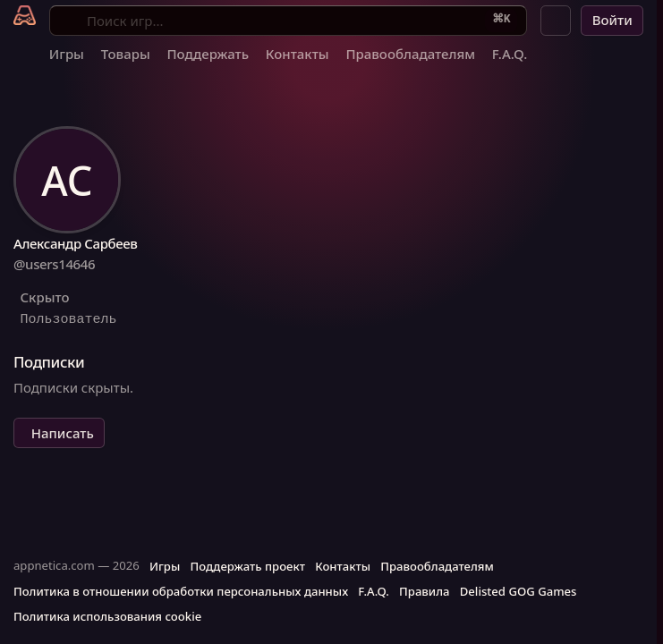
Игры (67, 54)
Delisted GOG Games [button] (518, 591)
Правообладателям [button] (437, 566)
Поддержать (208, 54)
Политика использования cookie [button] (107, 616)
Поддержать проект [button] (247, 566)
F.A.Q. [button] (374, 591)
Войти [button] (612, 20)
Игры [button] (165, 566)
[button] (556, 21)
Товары (126, 54)
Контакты (297, 54)
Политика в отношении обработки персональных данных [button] (181, 591)
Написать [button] (63, 433)
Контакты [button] (343, 566)
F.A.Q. (510, 54)
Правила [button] (424, 591)
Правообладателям (410, 54)
